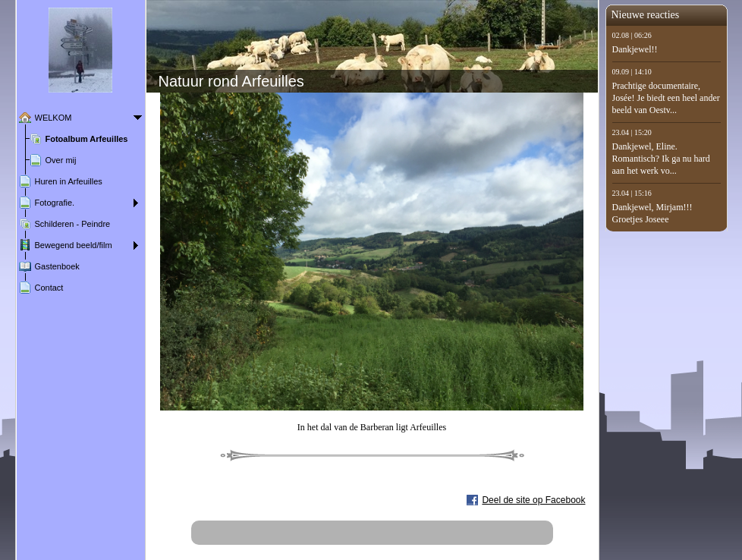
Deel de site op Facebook (533, 500)
